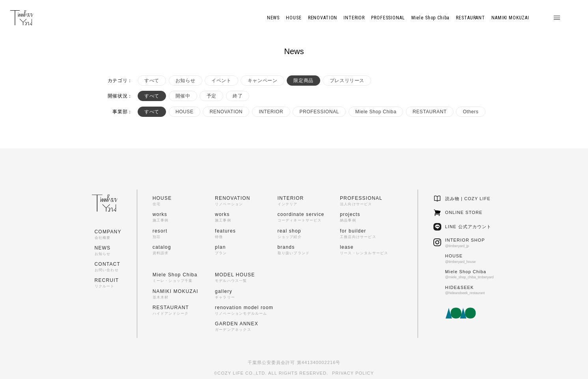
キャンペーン (263, 81)
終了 (238, 96)
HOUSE (185, 112)
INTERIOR (271, 112)
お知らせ (185, 81)
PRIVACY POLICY (353, 373)
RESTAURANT (429, 112)
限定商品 (303, 81)
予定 (212, 96)
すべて (152, 81)
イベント (221, 81)
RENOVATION (226, 112)
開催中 (183, 96)
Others (471, 112)
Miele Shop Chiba (376, 112)
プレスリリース (347, 81)
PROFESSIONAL (319, 112)
